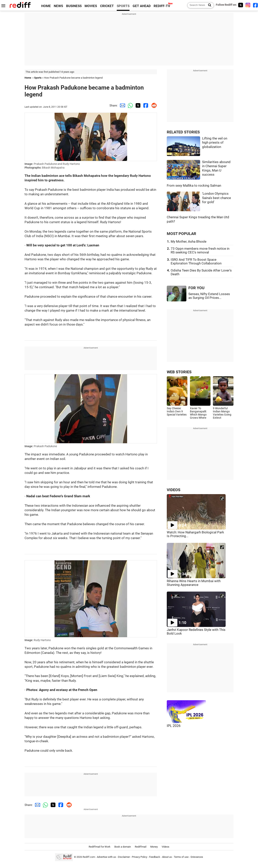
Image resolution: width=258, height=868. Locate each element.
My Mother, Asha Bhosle (189, 242)
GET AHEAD (142, 6)
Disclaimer (124, 857)
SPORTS (123, 6)
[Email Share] (122, 106)
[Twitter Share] (137, 106)
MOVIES (91, 6)
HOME (46, 6)
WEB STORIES (179, 372)
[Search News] (208, 5)
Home (28, 78)
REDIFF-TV (162, 6)
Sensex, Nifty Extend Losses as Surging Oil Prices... (209, 296)
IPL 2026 (174, 726)
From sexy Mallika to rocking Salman (194, 186)
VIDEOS (174, 490)
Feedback (155, 857)
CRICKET (107, 6)
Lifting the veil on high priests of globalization (215, 143)
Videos (165, 847)
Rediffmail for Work (100, 847)
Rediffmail (141, 847)
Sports (38, 78)
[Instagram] (248, 5)
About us (167, 857)
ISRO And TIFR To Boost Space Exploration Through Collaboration (196, 262)
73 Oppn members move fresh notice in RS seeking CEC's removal (200, 250)
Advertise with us (106, 857)
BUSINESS (74, 6)
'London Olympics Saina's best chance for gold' (217, 198)
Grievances (197, 857)
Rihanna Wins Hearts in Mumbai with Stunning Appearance (194, 583)
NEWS (58, 6)
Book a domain (123, 847)
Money (154, 847)
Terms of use (181, 857)
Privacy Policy (139, 857)
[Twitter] (241, 5)
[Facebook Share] (145, 106)
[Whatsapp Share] (129, 106)
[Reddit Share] (153, 106)
